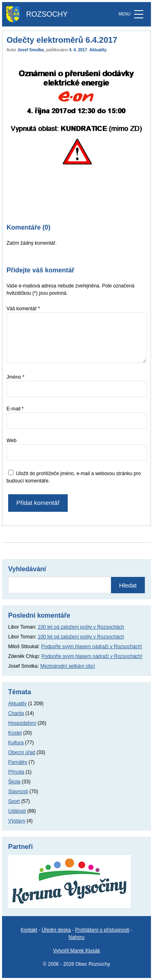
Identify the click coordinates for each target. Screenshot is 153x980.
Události (17, 811)
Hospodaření (22, 723)
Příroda (16, 772)
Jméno (16, 377)
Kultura (16, 743)
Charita (16, 713)
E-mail (15, 409)
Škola (14, 782)
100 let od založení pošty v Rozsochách (81, 627)
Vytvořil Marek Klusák (76, 951)
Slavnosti (18, 791)
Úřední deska (56, 930)
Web (11, 441)
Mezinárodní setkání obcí (68, 666)
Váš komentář (23, 309)
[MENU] (139, 14)
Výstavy (17, 821)
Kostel (15, 733)
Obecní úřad (22, 752)
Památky (18, 762)
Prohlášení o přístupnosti (102, 930)
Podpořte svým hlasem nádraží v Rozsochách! (92, 647)
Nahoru (76, 937)
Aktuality (98, 50)
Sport (14, 801)
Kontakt (29, 930)
